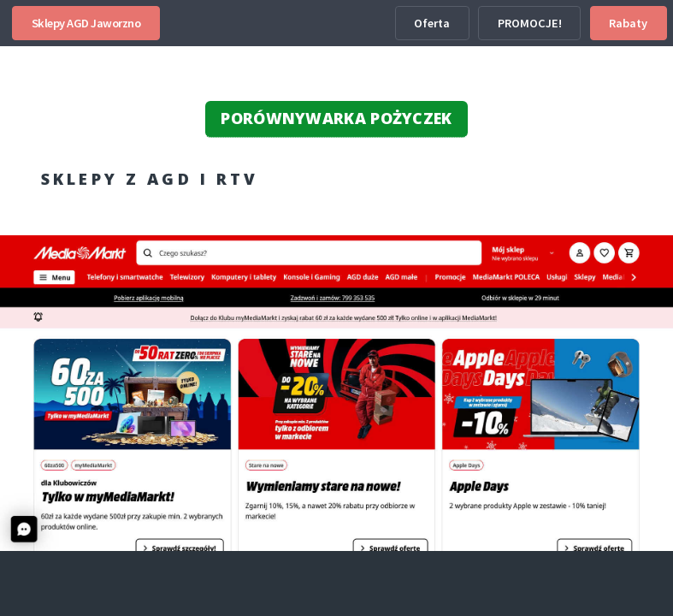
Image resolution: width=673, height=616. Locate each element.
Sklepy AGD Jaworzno (86, 23)
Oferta (432, 23)
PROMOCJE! (530, 23)
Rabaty (628, 23)
